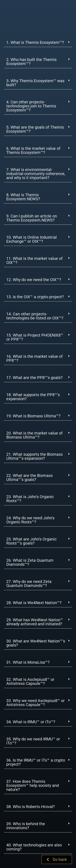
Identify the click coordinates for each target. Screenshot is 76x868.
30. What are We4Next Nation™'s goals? (36, 643)
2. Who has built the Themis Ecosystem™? (31, 62)
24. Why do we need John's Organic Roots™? (30, 520)
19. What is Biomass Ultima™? (33, 416)
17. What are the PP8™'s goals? (34, 378)
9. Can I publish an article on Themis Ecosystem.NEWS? (32, 218)
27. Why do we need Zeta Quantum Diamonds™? (29, 584)
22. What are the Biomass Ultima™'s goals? (29, 478)
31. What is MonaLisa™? (28, 662)
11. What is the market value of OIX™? (34, 260)
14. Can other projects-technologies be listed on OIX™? (35, 316)
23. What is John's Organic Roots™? (30, 499)
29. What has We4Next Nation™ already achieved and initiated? (35, 622)
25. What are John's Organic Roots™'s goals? (31, 541)
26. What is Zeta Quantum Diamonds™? (30, 562)
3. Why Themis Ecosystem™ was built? (35, 83)
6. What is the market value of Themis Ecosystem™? (33, 150)
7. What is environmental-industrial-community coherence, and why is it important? (36, 174)
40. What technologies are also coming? (34, 847)
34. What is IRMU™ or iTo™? (31, 722)
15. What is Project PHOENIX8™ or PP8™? (35, 337)
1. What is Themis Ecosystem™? (35, 42)
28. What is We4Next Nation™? (34, 603)
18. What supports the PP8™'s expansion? (33, 397)
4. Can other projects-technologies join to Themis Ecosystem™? (31, 106)
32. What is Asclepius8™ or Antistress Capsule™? (30, 681)
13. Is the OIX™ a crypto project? (35, 297)
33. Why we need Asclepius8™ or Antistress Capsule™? (35, 703)
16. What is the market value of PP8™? (34, 358)
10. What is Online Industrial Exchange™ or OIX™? (32, 239)
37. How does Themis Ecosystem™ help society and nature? (33, 785)
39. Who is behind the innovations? (26, 826)
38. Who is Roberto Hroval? (31, 807)
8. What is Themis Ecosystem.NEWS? (23, 197)
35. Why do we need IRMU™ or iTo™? (33, 741)
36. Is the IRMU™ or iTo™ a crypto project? (36, 762)
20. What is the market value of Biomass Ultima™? (34, 435)
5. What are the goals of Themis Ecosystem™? (35, 129)
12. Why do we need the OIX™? (34, 280)
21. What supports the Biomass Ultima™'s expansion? (34, 456)
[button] (38, 43)
